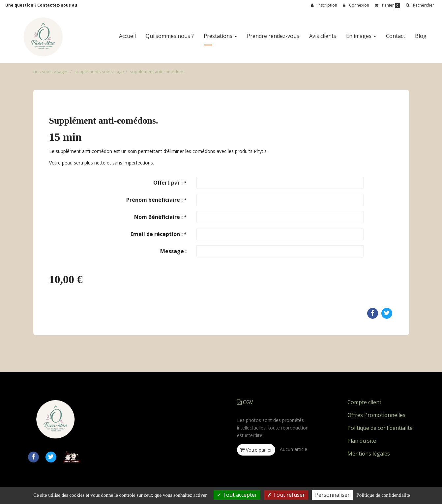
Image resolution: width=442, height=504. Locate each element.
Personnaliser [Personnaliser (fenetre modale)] (332, 495)
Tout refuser (286, 495)
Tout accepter (237, 495)
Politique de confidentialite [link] (383, 495)
